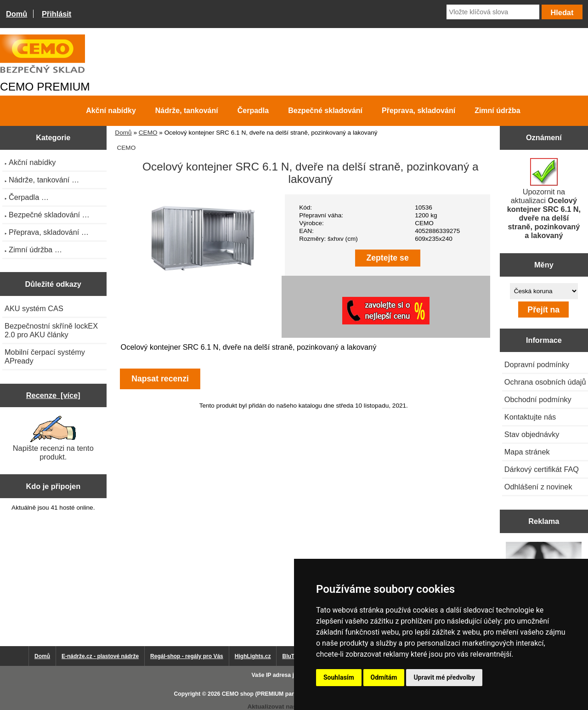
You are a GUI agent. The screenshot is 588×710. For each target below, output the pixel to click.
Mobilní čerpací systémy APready (45, 356)
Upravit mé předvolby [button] (444, 677)
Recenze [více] (53, 395)
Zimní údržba (498, 111)
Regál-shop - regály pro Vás (187, 656)
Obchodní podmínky (538, 399)
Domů (17, 14)
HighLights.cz (253, 656)
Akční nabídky (111, 111)
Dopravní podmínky (537, 364)
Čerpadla (253, 111)
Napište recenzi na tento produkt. (53, 438)
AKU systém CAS (34, 308)
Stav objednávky (532, 434)
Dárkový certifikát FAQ (542, 469)
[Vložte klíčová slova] (493, 12)
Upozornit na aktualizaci (544, 199)
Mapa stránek (527, 452)
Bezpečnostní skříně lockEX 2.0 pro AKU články (51, 330)
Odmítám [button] (384, 677)
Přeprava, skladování (418, 111)
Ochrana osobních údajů (545, 382)
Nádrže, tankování (187, 111)
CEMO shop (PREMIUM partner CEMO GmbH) (283, 694)
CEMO (148, 133)
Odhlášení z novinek (538, 487)
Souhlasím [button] (339, 677)
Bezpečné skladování (325, 111)
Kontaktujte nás (530, 417)
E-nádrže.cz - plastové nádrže (100, 656)
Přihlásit (57, 14)
